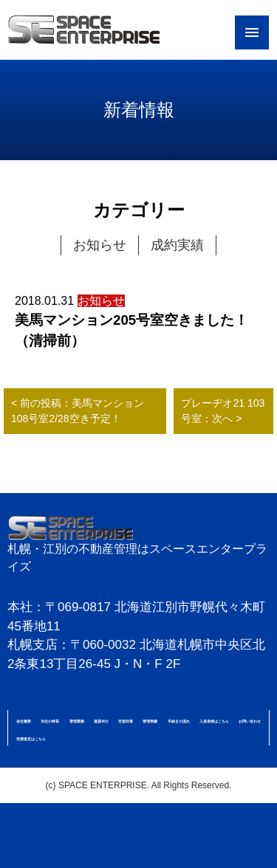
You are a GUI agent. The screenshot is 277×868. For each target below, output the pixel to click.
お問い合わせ (250, 721)
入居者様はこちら (214, 721)
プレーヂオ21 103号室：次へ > (223, 411)
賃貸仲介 (101, 721)
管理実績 (150, 721)
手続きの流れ (179, 721)
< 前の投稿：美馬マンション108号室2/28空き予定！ (78, 411)
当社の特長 (50, 721)
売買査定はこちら (31, 739)
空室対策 (126, 721)
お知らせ (100, 245)
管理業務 (77, 721)
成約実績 (177, 245)
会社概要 (24, 721)
